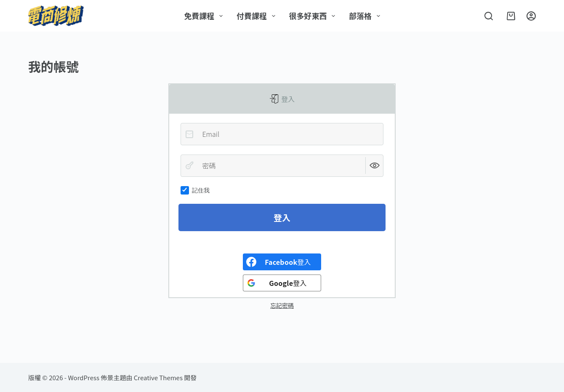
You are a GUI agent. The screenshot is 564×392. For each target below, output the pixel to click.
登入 (287, 99)
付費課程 (258, 16)
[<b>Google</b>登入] (282, 283)
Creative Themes (158, 377)
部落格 (366, 16)
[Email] (282, 134)
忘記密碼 (282, 305)
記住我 (195, 190)
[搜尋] (489, 16)
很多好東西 (314, 16)
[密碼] (282, 165)
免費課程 (205, 16)
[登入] (531, 16)
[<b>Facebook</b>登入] (282, 262)
